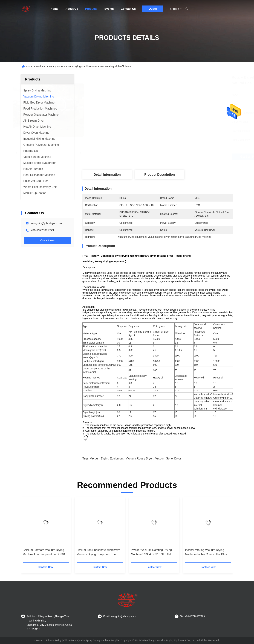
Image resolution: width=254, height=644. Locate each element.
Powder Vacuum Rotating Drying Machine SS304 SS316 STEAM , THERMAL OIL (152, 552)
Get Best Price (178, 157)
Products (91, 9)
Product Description (160, 175)
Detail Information (107, 175)
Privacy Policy (54, 640)
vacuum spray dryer (168, 458)
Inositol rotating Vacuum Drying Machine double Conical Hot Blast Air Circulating (206, 552)
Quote (153, 9)
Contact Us (128, 9)
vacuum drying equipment (107, 458)
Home (54, 9)
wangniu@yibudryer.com (46, 223)
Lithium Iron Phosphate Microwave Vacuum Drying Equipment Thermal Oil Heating (99, 552)
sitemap (39, 640)
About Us (72, 9)
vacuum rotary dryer (139, 458)
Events (109, 9)
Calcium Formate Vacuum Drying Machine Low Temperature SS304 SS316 (44, 552)
